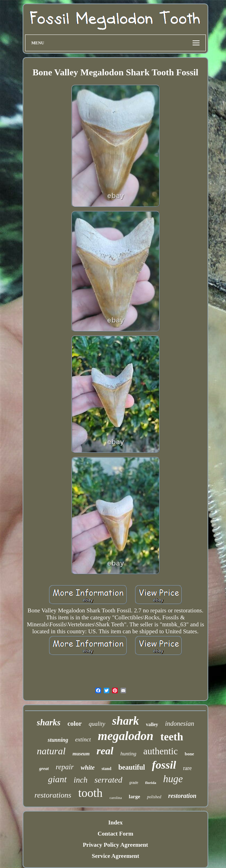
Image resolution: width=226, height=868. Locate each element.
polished (154, 797)
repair (65, 767)
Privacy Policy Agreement (116, 845)
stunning (58, 740)
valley (152, 724)
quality (97, 724)
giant (57, 779)
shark (126, 721)
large (134, 797)
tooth (91, 793)
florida (151, 783)
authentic (160, 751)
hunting (128, 754)
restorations (53, 795)
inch (81, 780)
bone (189, 754)
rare (188, 768)
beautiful (132, 767)
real (105, 751)
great (44, 768)
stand (107, 769)
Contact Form (115, 834)
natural (51, 751)
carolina (115, 798)
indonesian (180, 723)
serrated (108, 780)
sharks (49, 722)
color (75, 723)
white (88, 768)
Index (116, 822)
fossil (164, 765)
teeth (172, 737)
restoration (182, 796)
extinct (83, 739)
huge (173, 779)
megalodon (126, 736)
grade (134, 783)
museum (81, 754)
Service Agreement (115, 856)
